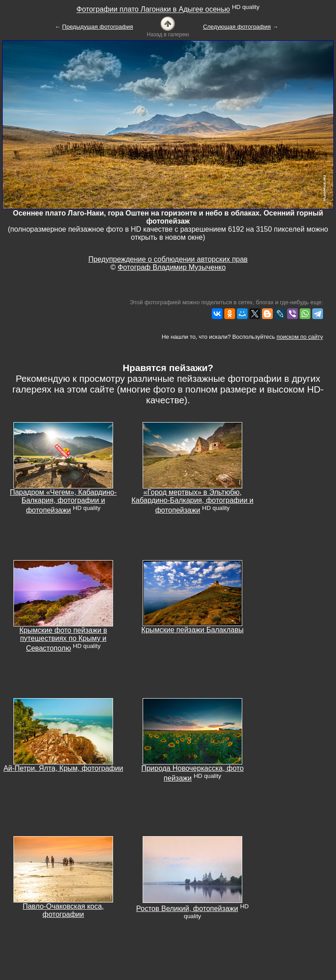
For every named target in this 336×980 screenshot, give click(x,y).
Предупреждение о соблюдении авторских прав (168, 259)
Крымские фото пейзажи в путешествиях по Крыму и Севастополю (63, 639)
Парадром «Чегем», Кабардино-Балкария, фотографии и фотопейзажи (63, 501)
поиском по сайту (300, 337)
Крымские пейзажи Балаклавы (192, 630)
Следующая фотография (237, 27)
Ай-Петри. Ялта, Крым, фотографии (63, 768)
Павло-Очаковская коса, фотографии (63, 910)
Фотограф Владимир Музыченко (172, 267)
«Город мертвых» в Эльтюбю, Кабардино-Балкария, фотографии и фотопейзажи (192, 501)
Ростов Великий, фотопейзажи (187, 909)
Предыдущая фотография (98, 27)
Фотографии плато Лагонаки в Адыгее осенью (153, 10)
